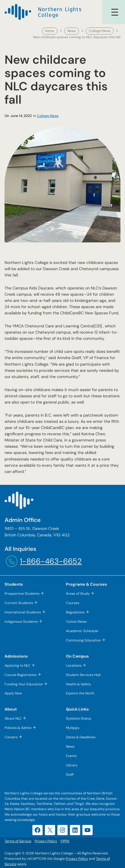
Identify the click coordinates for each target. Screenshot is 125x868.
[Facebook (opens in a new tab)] (37, 830)
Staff (70, 775)
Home (50, 31)
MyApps (73, 728)
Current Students (19, 603)
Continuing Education (83, 640)
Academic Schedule (82, 631)
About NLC (13, 719)
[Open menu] (115, 12)
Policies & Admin (18, 728)
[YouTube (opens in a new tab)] (88, 830)
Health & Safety (79, 684)
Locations (74, 666)
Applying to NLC (17, 666)
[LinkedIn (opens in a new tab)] (75, 830)
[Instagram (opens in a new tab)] (63, 830)
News (72, 31)
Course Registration (21, 675)
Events (71, 756)
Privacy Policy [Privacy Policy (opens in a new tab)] (77, 859)
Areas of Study (78, 594)
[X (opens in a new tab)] (50, 830)
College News (100, 31)
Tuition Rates (76, 622)
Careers (11, 737)
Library (72, 765)
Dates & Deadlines (81, 737)
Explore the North (80, 694)
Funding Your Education (24, 684)
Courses (73, 603)
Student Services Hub (83, 675)
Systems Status (79, 719)
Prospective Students (22, 594)
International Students (23, 612)
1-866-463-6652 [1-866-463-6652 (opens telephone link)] (51, 561)
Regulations (75, 612)
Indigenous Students (21, 622)
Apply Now (13, 694)
